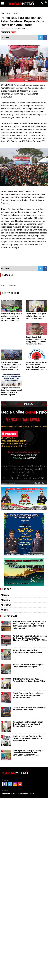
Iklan (32, 794)
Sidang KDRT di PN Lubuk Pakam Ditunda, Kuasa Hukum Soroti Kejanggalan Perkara (28, 724)
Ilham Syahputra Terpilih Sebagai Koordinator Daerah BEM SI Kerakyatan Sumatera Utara (28, 753)
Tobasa (15, 13)
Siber (14, 794)
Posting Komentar (8, 285)
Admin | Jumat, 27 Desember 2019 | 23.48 (13, 29)
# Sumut (5, 610)
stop (14, 32)
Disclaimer (23, 794)
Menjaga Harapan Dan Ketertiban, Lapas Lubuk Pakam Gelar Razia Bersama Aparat (28, 738)
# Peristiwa (6, 605)
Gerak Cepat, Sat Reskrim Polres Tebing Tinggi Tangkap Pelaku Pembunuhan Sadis (28, 695)
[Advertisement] (24, 258)
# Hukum (5, 595)
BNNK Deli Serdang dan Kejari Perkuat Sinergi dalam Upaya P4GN (36, 316)
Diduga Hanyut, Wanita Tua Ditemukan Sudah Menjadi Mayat (28, 651)
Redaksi (6, 794)
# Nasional (5, 600)
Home (2, 13)
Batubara (8, 13)
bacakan (5, 32)
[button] (46, 1)
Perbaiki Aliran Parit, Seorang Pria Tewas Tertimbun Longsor (28, 666)
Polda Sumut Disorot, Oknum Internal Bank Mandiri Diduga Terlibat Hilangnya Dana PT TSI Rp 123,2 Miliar (30, 638)
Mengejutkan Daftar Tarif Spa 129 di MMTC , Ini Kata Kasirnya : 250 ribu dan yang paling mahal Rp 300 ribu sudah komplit (29, 625)
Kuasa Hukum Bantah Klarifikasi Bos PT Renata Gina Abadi (29, 709)
